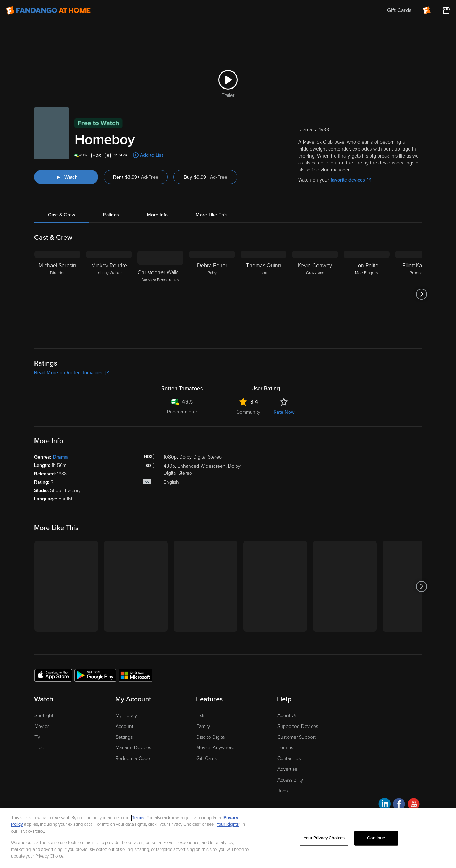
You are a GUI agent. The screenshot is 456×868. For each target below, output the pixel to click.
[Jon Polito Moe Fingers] (367, 294)
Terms (138, 818)
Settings (124, 737)
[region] (228, 838)
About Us (287, 716)
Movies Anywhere (215, 748)
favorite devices (351, 180)
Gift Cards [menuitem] (399, 10)
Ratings (111, 215)
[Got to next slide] (422, 294)
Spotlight (44, 716)
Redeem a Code (133, 758)
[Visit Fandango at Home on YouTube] (414, 805)
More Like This (212, 215)
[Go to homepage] (48, 10)
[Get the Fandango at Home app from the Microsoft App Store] (135, 675)
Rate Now (284, 412)
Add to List (151, 155)
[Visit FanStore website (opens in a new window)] (446, 10)
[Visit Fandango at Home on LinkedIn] (384, 805)
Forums (285, 748)
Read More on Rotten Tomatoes (72, 373)
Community (248, 412)
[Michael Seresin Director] (57, 294)
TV (37, 737)
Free (39, 748)
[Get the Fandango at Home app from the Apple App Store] (53, 675)
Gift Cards (207, 758)
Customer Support (297, 737)
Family (203, 726)
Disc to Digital (211, 737)
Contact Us (289, 758)
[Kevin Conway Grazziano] (315, 294)
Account (124, 726)
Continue (376, 838)
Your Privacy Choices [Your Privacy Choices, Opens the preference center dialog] (324, 838)
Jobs (282, 791)
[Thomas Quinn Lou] (264, 294)
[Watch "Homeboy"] (66, 177)
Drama (60, 457)
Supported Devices (298, 726)
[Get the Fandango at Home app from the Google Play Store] (95, 675)
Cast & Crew (62, 215)
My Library (126, 716)
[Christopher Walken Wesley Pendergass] (160, 294)
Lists (201, 716)
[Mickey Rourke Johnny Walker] (109, 294)
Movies (42, 726)
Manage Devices (133, 748)
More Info (157, 215)
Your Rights (228, 824)
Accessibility (290, 780)
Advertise (287, 769)
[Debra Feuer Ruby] (212, 294)
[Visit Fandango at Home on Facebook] (399, 805)
